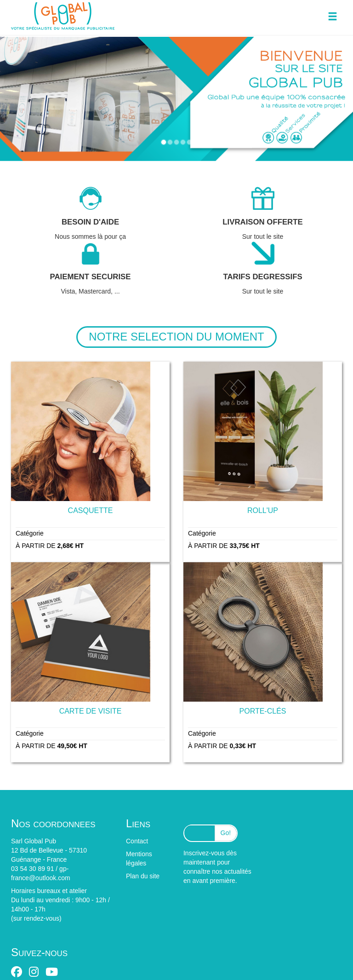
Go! (226, 833)
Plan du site (143, 876)
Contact (137, 841)
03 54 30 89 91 (32, 869)
